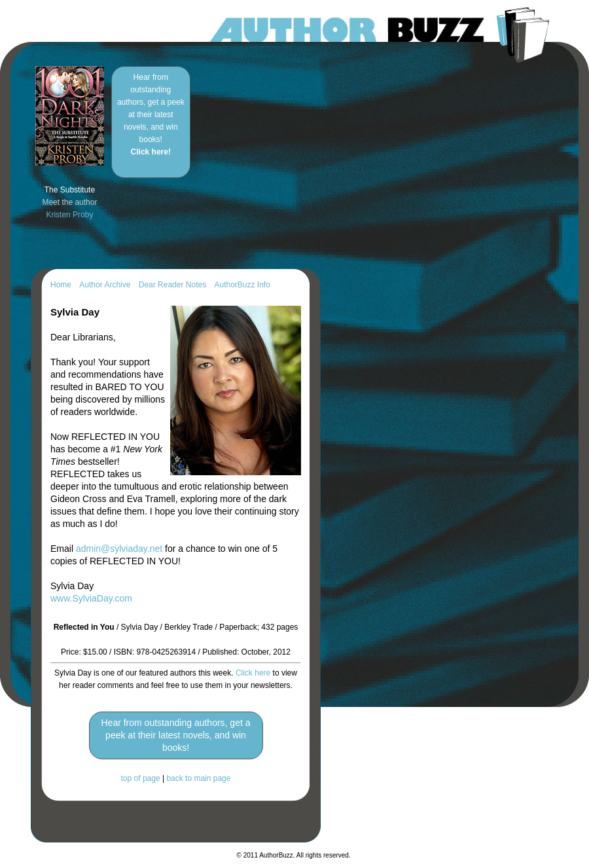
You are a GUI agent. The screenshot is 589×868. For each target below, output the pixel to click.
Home (61, 285)
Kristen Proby (69, 215)
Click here (253, 673)
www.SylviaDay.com (91, 598)
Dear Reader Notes (172, 285)
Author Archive (105, 285)
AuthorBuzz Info (242, 285)
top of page (141, 778)
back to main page (198, 778)
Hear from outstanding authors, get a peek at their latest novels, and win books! (151, 115)
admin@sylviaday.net (119, 549)
